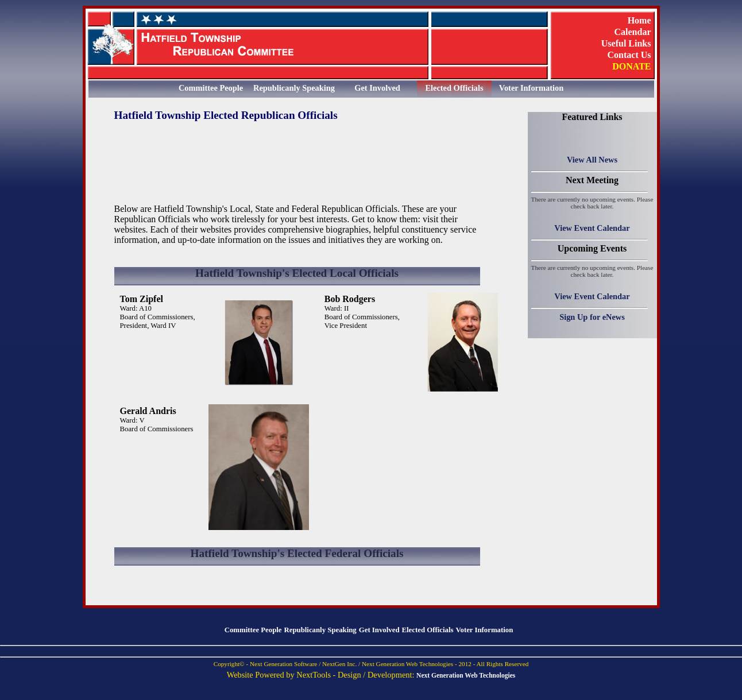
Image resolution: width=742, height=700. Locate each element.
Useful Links (626, 43)
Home (639, 20)
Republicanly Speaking (294, 88)
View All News (592, 160)
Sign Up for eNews (592, 317)
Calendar (633, 32)
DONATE (631, 66)
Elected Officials (454, 88)
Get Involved (377, 88)
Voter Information (531, 88)
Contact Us (629, 55)
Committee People (211, 88)
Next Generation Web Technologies (466, 675)
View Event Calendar (592, 228)
